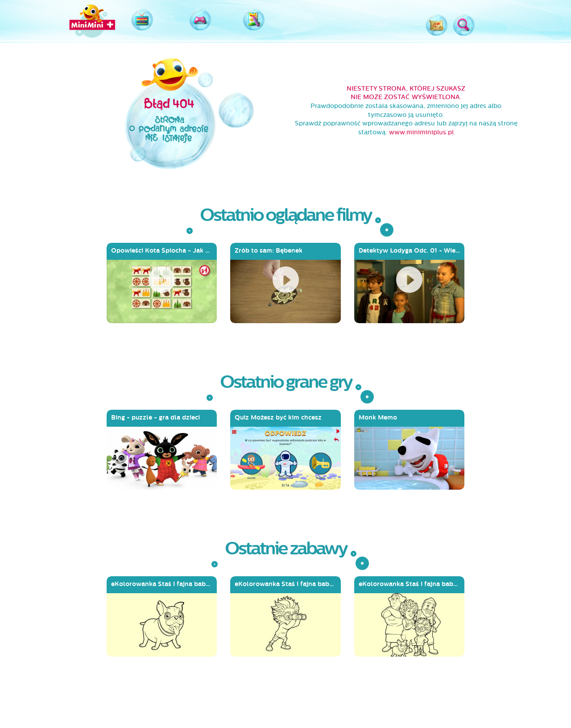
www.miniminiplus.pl (421, 132)
